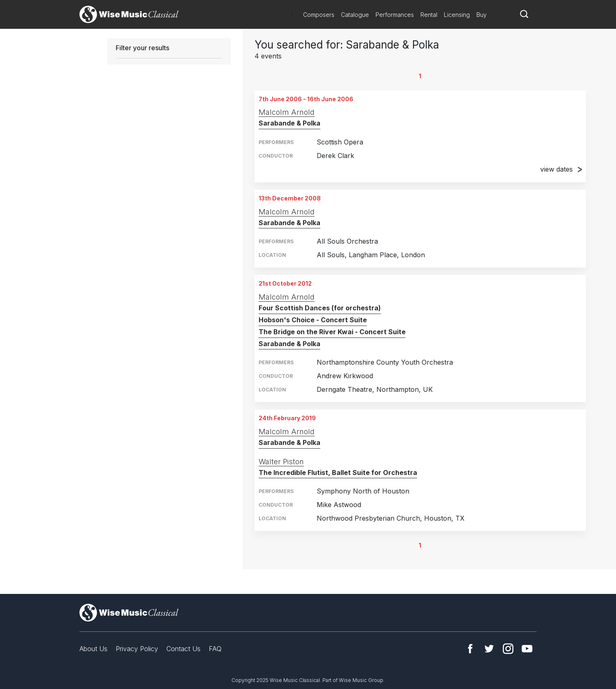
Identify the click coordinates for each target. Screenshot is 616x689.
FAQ (215, 649)
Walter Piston (281, 462)
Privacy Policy (137, 649)
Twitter (489, 649)
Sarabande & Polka (289, 123)
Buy (482, 15)
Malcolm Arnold (287, 112)
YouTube (527, 649)
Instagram (508, 649)
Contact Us (183, 649)
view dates (561, 169)
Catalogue (355, 15)
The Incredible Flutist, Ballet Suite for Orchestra (338, 473)
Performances (395, 15)
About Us (93, 649)
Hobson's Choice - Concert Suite (313, 320)
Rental (429, 15)
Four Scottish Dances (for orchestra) (320, 308)
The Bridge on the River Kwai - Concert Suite (332, 332)
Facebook (470, 649)
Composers (319, 15)
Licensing (457, 15)
